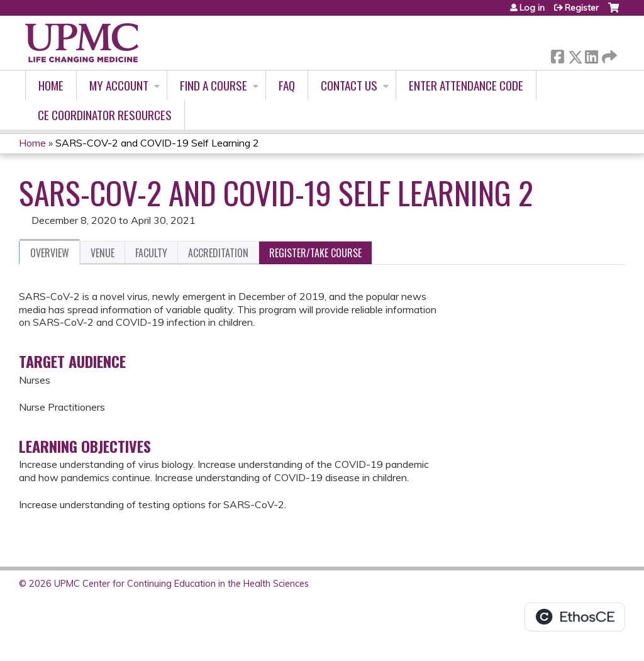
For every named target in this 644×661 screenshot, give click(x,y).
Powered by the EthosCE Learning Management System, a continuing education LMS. (575, 617)
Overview (50, 253)
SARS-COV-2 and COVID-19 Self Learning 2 (157, 143)
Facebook (557, 54)
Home (51, 85)
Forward (608, 54)
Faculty (151, 253)
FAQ (287, 85)
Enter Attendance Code (466, 85)
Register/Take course (315, 253)
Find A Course (214, 85)
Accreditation (218, 253)
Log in (532, 8)
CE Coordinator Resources (105, 115)
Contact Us (349, 85)
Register (582, 8)
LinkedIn (591, 54)
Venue (103, 253)
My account (119, 85)
